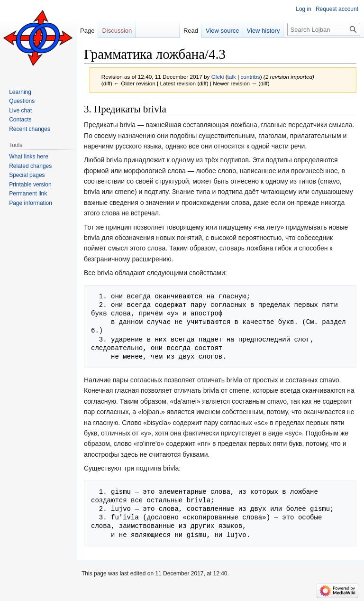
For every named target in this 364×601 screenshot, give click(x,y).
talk (232, 77)
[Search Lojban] (324, 29)
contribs (250, 77)
